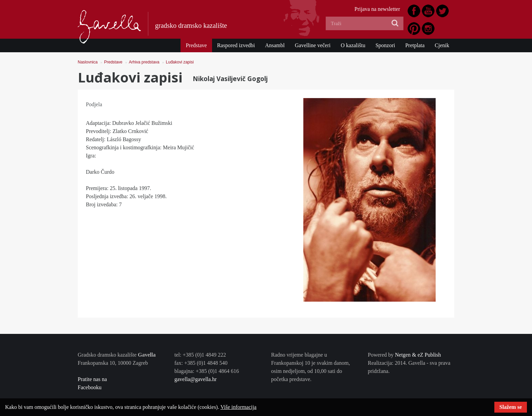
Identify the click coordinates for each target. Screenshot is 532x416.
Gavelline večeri (313, 45)
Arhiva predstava (144, 62)
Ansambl (275, 45)
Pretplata (415, 45)
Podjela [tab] (94, 104)
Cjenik (442, 45)
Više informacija (239, 407)
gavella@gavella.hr (195, 379)
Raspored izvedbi (236, 45)
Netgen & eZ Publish (418, 355)
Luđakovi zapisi (180, 62)
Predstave (196, 45)
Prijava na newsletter (377, 9)
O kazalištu (353, 45)
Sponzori (385, 45)
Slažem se (511, 407)
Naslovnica (88, 62)
